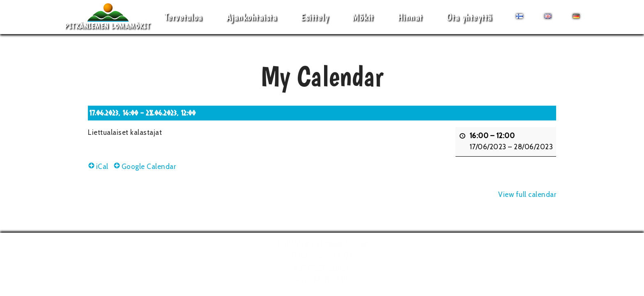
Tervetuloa (184, 17)
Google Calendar (145, 166)
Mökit (363, 17)
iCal (98, 166)
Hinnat (410, 17)
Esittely (315, 17)
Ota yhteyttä (469, 17)
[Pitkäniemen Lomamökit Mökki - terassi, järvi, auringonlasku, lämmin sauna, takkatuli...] (108, 17)
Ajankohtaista (252, 17)
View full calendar (527, 194)
